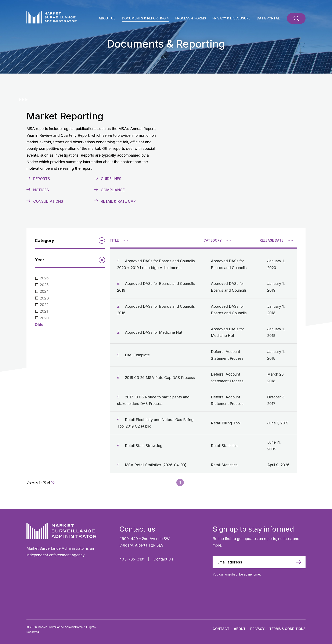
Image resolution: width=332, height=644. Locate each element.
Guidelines (111, 179)
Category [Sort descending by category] (213, 240)
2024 (44, 291)
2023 (44, 298)
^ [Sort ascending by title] (125, 240)
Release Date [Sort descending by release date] (272, 240)
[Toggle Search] (296, 18)
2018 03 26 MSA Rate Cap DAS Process (160, 378)
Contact (221, 629)
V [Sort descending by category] (230, 241)
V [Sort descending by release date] (292, 241)
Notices (41, 190)
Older (40, 325)
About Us (107, 18)
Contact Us (163, 559)
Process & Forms (191, 18)
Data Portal (268, 18)
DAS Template (137, 355)
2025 (44, 285)
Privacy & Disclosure (231, 18)
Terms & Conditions (287, 629)
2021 (44, 311)
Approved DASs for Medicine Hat (154, 332)
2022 (44, 305)
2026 (44, 278)
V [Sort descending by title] (127, 241)
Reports (42, 179)
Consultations (48, 201)
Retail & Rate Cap (118, 201)
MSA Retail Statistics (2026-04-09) (156, 465)
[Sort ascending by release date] (289, 240)
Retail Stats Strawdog (144, 446)
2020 (44, 318)
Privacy (257, 629)
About (240, 629)
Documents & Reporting (145, 18)
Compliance (113, 190)
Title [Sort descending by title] (114, 240)
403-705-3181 (132, 559)
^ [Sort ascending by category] (228, 240)
